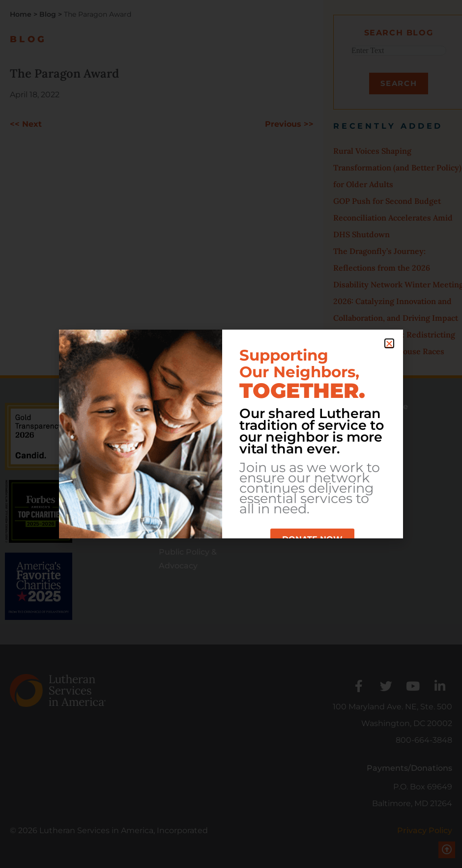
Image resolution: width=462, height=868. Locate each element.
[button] (389, 343)
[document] (231, 434)
